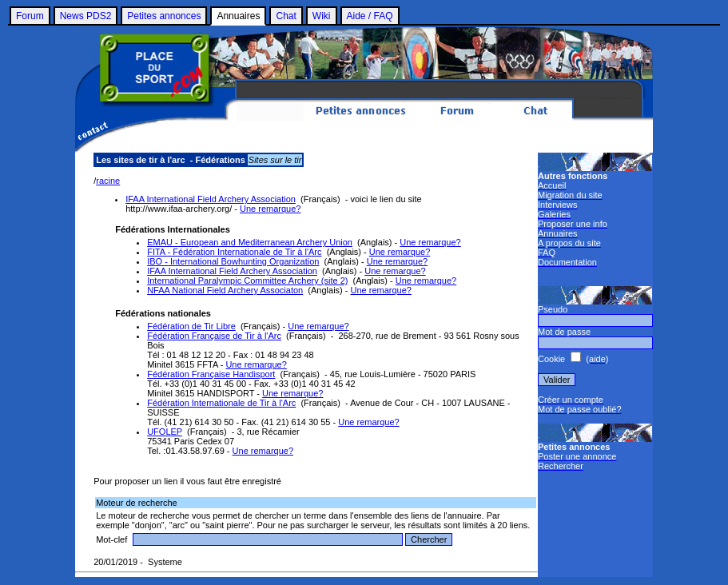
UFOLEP (165, 432)
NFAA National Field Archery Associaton (225, 290)
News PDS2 (86, 16)
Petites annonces (164, 16)
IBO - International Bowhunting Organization (233, 261)
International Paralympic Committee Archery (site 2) (247, 281)
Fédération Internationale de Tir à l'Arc (221, 403)
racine (108, 181)
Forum (30, 16)
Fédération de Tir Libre (191, 326)
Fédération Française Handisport (211, 374)
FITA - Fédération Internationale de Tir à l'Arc (234, 252)
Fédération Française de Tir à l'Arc (214, 336)
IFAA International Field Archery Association (211, 199)
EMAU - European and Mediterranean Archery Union (250, 242)
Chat (286, 16)
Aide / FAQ (370, 16)
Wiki (322, 16)
